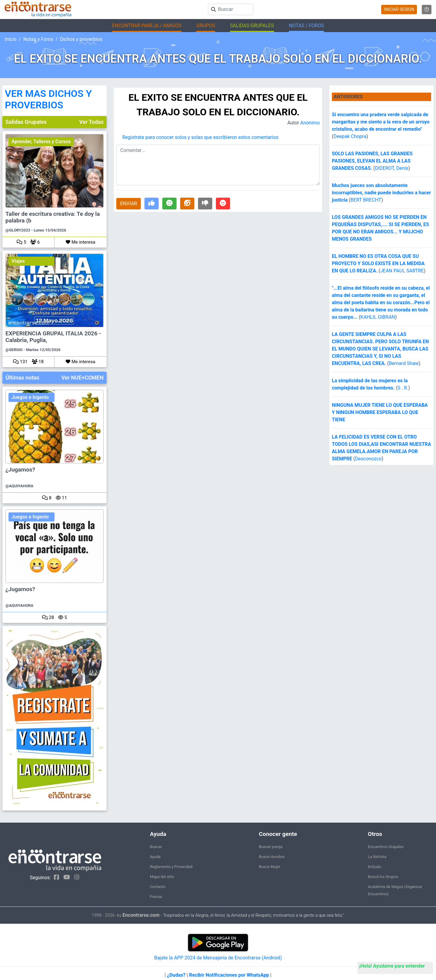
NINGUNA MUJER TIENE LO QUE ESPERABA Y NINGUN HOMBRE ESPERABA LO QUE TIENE (380, 412)
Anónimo (310, 123)
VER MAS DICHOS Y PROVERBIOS (48, 99)
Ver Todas (91, 122)
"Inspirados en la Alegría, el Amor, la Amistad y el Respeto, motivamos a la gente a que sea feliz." (254, 915)
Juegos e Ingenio (30, 397)
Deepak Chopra (350, 136)
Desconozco (368, 459)
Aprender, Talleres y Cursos (41, 141)
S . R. (403, 388)
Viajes (18, 261)
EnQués (375, 867)
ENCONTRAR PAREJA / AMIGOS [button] (147, 26)
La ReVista (377, 857)
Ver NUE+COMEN (83, 378)
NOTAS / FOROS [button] (306, 26)
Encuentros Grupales (386, 847)
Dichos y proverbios (81, 39)
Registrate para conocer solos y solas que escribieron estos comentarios (200, 137)
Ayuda (155, 857)
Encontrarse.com (141, 915)
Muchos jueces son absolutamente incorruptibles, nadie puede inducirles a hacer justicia (381, 193)
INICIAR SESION (399, 9)
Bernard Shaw (404, 363)
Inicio (11, 39)
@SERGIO (14, 350)
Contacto (158, 887)
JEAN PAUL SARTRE (402, 271)
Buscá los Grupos (383, 877)
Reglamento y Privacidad (171, 867)
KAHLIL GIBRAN (378, 317)
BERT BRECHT (366, 200)
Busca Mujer (270, 867)
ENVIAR (129, 204)
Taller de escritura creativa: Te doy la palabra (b (53, 217)
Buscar (156, 847)
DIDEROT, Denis (391, 168)
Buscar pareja (271, 847)
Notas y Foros (38, 39)
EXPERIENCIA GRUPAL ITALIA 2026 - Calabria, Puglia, (53, 337)
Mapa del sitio (162, 877)
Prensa (156, 897)
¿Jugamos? (20, 470)
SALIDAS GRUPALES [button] (252, 26)
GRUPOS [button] (206, 26)
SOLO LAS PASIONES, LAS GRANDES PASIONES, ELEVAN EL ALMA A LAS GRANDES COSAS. (372, 161)
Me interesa (80, 242)
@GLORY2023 (18, 230)
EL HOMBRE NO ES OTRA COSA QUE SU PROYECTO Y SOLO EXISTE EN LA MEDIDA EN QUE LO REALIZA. (378, 263)
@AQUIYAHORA (19, 486)
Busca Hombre (272, 857)
